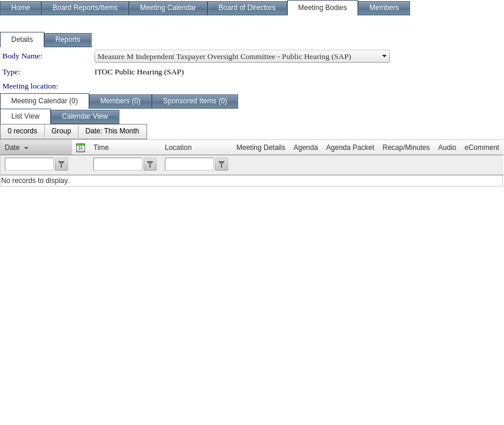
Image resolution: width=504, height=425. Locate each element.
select (385, 56)
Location (178, 148)
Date (12, 148)
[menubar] (74, 132)
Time (101, 148)
